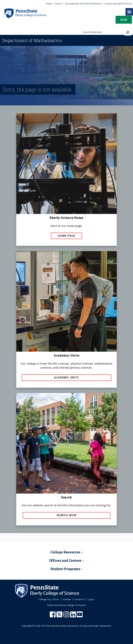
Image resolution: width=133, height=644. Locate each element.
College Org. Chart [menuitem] (49, 599)
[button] (124, 21)
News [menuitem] (49, 4)
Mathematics (32, 40)
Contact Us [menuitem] (80, 599)
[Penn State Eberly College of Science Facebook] (53, 616)
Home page (67, 236)
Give (124, 20)
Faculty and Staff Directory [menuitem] (118, 4)
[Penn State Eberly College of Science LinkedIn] (73, 616)
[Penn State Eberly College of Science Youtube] (80, 616)
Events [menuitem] (58, 4)
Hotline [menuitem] (67, 599)
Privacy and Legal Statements (96, 626)
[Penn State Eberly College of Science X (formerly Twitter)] (60, 616)
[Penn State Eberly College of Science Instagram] (67, 616)
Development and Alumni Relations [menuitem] (83, 4)
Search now (66, 515)
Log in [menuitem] (91, 599)
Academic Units (66, 377)
